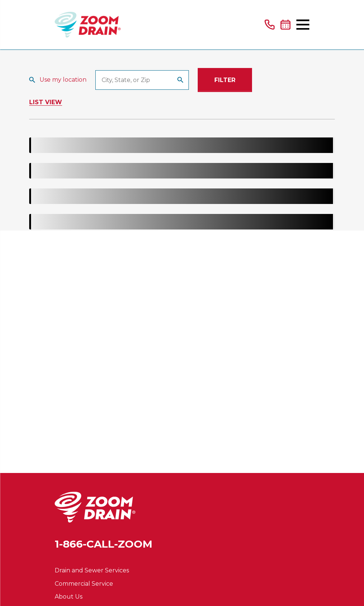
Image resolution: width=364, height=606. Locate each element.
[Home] (88, 25)
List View (46, 102)
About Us (69, 597)
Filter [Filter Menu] (225, 80)
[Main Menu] (303, 25)
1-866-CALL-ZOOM (103, 544)
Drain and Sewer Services (92, 570)
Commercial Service (84, 584)
